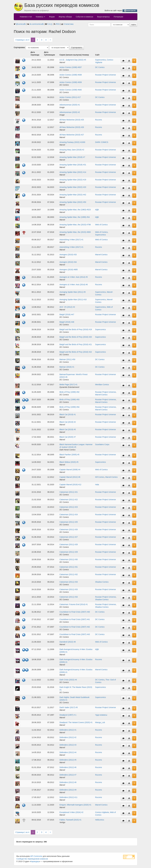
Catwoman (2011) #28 (69, 544)
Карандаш (35, 861)
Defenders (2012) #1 (68, 730)
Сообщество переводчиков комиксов (32, 859)
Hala (97, 485)
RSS (58, 24)
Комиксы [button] (41, 17)
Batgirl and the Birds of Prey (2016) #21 (76, 344)
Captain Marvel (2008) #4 (70, 470)
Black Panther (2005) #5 (69, 455)
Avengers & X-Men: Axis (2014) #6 (74, 285)
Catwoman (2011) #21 (69, 492)
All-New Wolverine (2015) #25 (72, 120)
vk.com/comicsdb (37, 24)
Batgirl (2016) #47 (67, 314)
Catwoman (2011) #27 (69, 537)
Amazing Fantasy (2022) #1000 (72, 142)
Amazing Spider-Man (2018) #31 (73, 165)
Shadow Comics (102, 582)
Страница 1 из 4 (22, 40)
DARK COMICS (102, 142)
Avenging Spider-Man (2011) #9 (73, 292)
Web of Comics (101, 225)
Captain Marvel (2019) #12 (70, 485)
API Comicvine (36, 856)
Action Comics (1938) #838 (71, 75)
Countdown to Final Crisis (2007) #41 (75, 619)
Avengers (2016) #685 (69, 270)
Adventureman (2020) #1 (70, 105)
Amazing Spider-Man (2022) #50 (73, 202)
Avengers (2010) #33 (68, 255)
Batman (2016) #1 (67, 367)
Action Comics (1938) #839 (71, 82)
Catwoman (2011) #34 (69, 597)
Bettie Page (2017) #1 (68, 385)
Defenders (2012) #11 (68, 797)
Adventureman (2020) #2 (70, 112)
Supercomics (100, 60)
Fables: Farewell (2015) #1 (71, 820)
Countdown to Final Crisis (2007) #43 (75, 634)
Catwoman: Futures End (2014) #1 (74, 604)
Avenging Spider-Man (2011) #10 (73, 299)
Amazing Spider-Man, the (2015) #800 (75, 232)
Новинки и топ (26, 17)
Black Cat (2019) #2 (68, 422)
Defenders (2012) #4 (68, 752)
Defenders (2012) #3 (68, 745)
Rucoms (98, 120)
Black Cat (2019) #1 (68, 414)
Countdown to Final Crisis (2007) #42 (75, 627)
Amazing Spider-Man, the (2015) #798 (75, 225)
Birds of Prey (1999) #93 (70, 400)
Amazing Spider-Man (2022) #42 (73, 195)
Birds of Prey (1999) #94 (70, 407)
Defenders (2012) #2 (68, 737)
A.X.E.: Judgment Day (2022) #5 (73, 60)
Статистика (69, 24)
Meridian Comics (102, 385)
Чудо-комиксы (101, 715)
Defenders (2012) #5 (68, 760)
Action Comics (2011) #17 (70, 97)
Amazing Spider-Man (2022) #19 (73, 180)
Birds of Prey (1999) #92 (70, 392)
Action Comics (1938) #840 (71, 90)
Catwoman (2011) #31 (69, 567)
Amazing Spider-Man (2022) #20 (73, 187)
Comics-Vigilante (102, 812)
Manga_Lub (100, 722)
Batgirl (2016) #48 (67, 322)
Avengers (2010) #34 (68, 262)
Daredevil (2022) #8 (68, 642)
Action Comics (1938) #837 (71, 67)
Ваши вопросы (103, 17)
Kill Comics (100, 477)
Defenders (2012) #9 (68, 790)
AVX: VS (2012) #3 (67, 307)
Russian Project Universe (105, 75)
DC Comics (100, 67)
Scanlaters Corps (102, 444)
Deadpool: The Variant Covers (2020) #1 (76, 722)
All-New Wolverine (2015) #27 (72, 135)
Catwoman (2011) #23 (69, 507)
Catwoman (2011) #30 (69, 559)
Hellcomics (100, 820)
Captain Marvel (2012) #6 (70, 477)
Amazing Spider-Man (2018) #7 (72, 157)
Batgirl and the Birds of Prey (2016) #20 (76, 337)
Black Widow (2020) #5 (69, 462)
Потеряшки (118, 17)
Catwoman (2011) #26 (69, 529)
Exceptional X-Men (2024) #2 (71, 812)
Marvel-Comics (101, 255)
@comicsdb (21, 24)
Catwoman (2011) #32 (69, 574)
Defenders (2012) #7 (68, 775)
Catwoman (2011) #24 (69, 514)
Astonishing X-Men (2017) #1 (71, 240)
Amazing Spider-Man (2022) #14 (73, 172)
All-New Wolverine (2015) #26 (72, 127)
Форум (52, 17)
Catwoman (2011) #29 (69, 552)
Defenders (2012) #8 (68, 782)
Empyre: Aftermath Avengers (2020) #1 (75, 805)
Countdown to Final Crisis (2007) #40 (75, 612)
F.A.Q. (50, 24)
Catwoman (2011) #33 (69, 582)
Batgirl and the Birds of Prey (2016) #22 (76, 352)
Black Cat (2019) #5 (68, 429)
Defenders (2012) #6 (68, 767)
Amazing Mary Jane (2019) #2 (72, 150)
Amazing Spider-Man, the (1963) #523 (75, 210)
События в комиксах (85, 17)
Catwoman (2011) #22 (69, 500)
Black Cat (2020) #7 (68, 437)
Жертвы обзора (65, 17)
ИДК (97, 210)
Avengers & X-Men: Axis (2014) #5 (74, 277)
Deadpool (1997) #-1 (68, 715)
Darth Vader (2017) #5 (69, 707)
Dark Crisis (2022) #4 (68, 680)
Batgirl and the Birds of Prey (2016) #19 (76, 329)
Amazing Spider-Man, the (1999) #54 (75, 217)
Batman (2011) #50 (67, 359)
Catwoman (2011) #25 (69, 522)
